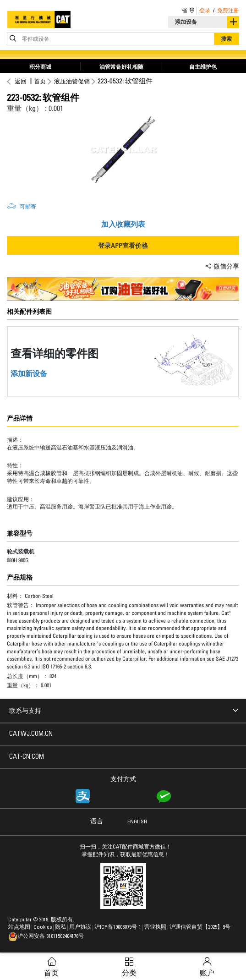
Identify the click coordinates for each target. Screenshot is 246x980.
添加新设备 (29, 373)
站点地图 (20, 927)
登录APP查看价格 (123, 245)
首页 (40, 81)
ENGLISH (137, 822)
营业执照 (156, 927)
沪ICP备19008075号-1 (118, 927)
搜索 (226, 39)
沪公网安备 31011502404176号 (46, 936)
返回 (19, 81)
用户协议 (81, 927)
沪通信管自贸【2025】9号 (201, 927)
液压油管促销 (72, 81)
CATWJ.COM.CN (31, 734)
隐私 (61, 927)
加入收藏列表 (123, 224)
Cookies (43, 927)
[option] (123, 150)
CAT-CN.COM (27, 757)
